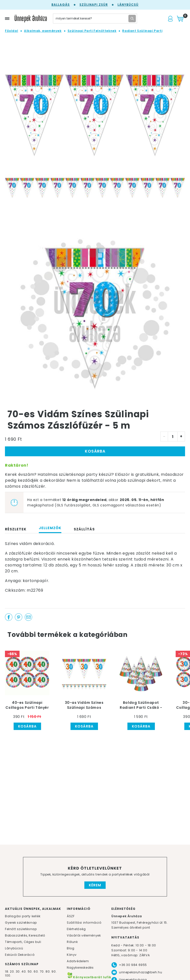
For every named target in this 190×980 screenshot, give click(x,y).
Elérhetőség (76, 929)
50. (31, 971)
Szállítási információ (84, 923)
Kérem (95, 885)
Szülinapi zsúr (94, 5)
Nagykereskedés (80, 968)
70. (43, 971)
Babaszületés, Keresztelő (25, 935)
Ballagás (61, 5)
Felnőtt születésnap (21, 929)
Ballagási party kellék (23, 916)
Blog (71, 948)
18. (7, 971)
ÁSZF (71, 916)
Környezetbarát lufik (89, 977)
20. (12, 971)
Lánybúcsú (128, 5)
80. (48, 971)
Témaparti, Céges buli (23, 942)
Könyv (72, 955)
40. (24, 971)
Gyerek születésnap (21, 923)
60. (37, 971)
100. (8, 975)
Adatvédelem (78, 961)
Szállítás (84, 529)
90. (54, 971)
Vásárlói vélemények (84, 935)
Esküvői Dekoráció (20, 955)
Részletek (16, 529)
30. (18, 971)
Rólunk (72, 942)
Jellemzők (50, 528)
